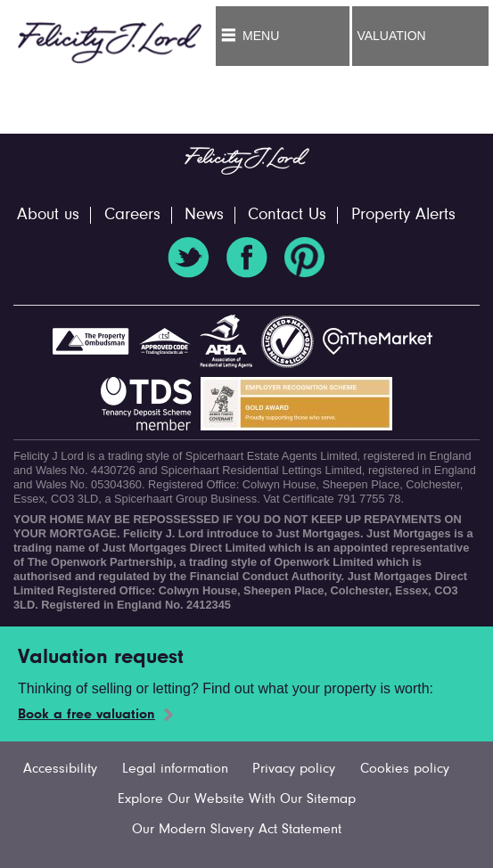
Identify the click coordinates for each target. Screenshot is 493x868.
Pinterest (305, 258)
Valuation (391, 36)
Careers (132, 215)
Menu (261, 36)
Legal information (175, 769)
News (204, 215)
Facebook (247, 258)
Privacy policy (294, 769)
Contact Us (287, 215)
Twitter (188, 258)
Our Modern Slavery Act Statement (237, 830)
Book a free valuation (86, 715)
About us (48, 215)
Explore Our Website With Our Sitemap (237, 799)
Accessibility (60, 769)
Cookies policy (405, 769)
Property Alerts (403, 215)
